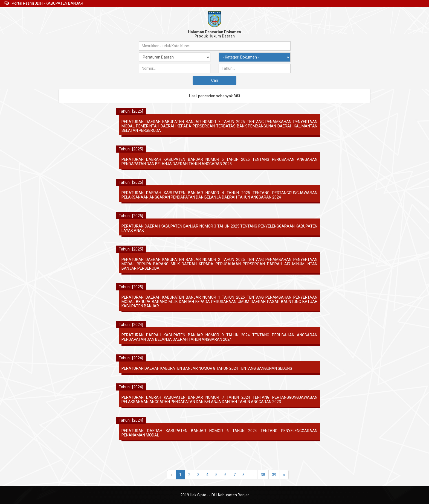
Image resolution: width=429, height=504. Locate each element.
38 (263, 475)
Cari (215, 80)
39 (274, 475)
